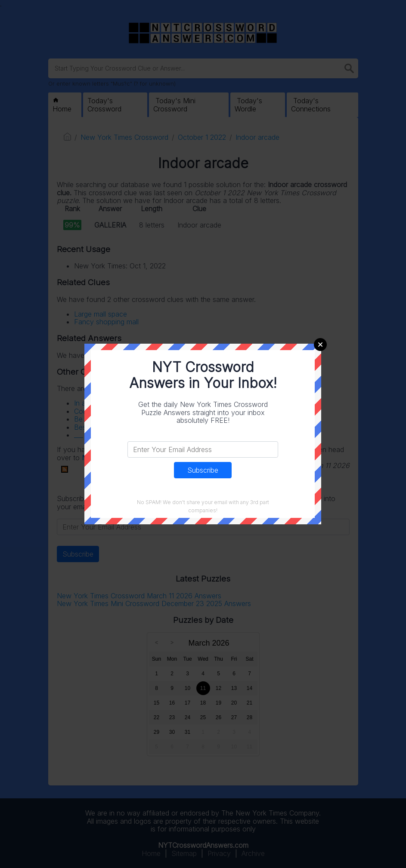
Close (320, 345)
